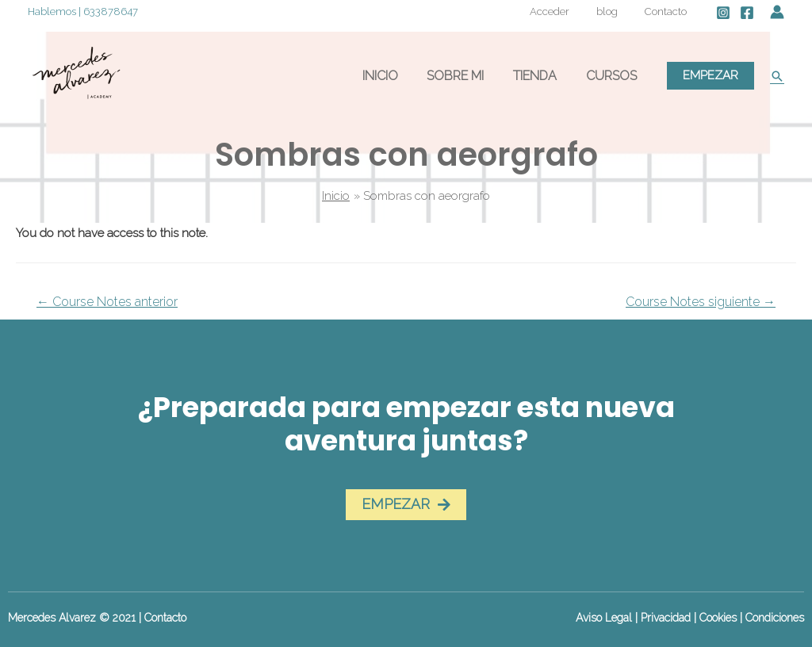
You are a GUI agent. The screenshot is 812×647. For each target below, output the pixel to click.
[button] (406, 505)
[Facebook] (747, 13)
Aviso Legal (604, 618)
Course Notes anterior (107, 302)
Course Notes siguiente (701, 302)
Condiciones (775, 618)
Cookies (718, 618)
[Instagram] (723, 13)
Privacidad (666, 618)
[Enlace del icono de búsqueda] (777, 76)
